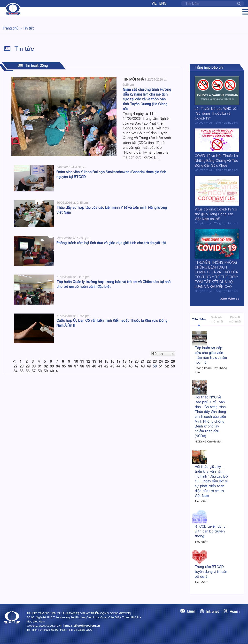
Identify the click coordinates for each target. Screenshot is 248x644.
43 (112, 366)
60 (52, 371)
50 (155, 366)
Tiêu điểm (199, 319)
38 (82, 366)
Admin (235, 612)
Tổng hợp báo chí (209, 67)
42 (106, 366)
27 (15, 366)
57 (34, 371)
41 (100, 366)
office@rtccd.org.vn (87, 626)
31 (40, 366)
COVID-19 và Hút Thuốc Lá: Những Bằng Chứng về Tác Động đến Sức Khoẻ (217, 161)
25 (167, 361)
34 (58, 366)
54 (15, 371)
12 (88, 361)
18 (124, 361)
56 (28, 371)
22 (149, 361)
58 (40, 371)
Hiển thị (163, 354)
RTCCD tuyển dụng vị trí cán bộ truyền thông (210, 531)
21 (143, 361)
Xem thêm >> (230, 299)
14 (100, 361)
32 (46, 366)
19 (131, 361)
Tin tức (28, 28)
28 (22, 366)
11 (82, 361)
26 (173, 361)
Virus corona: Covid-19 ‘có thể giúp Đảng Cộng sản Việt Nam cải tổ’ (216, 214)
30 (34, 366)
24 (161, 361)
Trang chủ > (12, 28)
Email (191, 611)
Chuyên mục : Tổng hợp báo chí (216, 123)
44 (118, 366)
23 (155, 361)
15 (106, 361)
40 (94, 366)
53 (173, 366)
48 (143, 366)
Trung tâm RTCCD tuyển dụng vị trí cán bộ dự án (211, 572)
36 (70, 366)
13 (94, 361)
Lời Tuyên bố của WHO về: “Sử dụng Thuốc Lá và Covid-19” (216, 113)
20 (137, 361)
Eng (163, 3)
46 (131, 366)
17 (118, 361)
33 (52, 366)
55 (22, 371)
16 (112, 361)
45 (124, 366)
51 (161, 366)
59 (46, 371)
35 (64, 366)
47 (137, 366)
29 (28, 366)
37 (76, 366)
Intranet (213, 612)
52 (167, 366)
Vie (154, 3)
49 (149, 366)
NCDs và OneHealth (208, 442)
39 (88, 366)
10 (76, 361)
